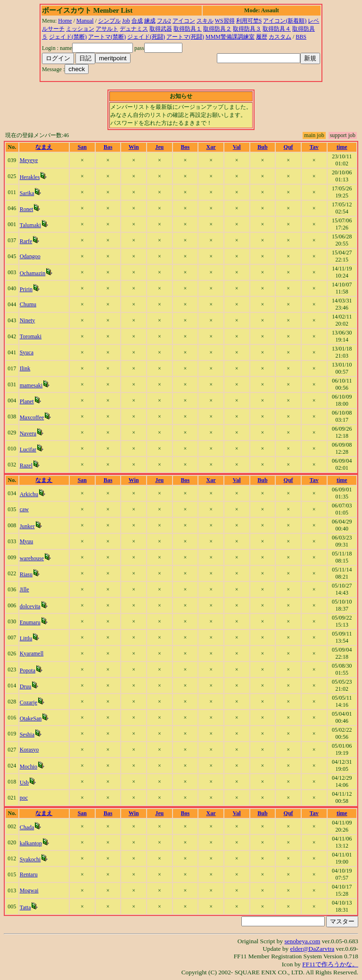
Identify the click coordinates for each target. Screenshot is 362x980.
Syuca (27, 352)
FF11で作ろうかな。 (330, 964)
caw (24, 509)
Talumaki (30, 225)
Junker (27, 526)
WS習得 (225, 21)
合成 (137, 21)
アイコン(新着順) (285, 21)
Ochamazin (33, 273)
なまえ (44, 147)
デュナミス (134, 29)
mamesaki (31, 385)
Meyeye (29, 160)
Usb (24, 783)
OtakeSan (31, 719)
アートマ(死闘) (185, 37)
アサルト (107, 29)
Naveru (28, 433)
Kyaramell (32, 653)
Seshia (27, 735)
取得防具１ (188, 29)
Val (237, 147)
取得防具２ (217, 29)
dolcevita (30, 606)
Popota (28, 670)
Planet (27, 401)
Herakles (30, 177)
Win (134, 147)
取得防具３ (247, 29)
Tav (314, 147)
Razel (26, 465)
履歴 (262, 37)
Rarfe (26, 241)
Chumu (28, 304)
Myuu (27, 541)
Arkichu (29, 494)
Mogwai (29, 890)
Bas (108, 147)
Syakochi (30, 859)
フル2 (164, 21)
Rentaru (29, 874)
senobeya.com (302, 941)
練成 (150, 21)
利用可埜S (249, 21)
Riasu (26, 574)
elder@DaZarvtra (313, 949)
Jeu (159, 147)
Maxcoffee (32, 417)
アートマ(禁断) (107, 37)
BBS (301, 37)
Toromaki (31, 336)
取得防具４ (277, 29)
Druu (26, 686)
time (342, 147)
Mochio (29, 767)
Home (65, 21)
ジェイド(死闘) (146, 37)
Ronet (27, 209)
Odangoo (30, 256)
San (82, 147)
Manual (85, 21)
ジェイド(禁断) (68, 37)
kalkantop (31, 843)
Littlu (26, 638)
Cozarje (29, 702)
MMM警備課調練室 (230, 37)
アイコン (184, 21)
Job (126, 21)
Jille (25, 589)
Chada (27, 827)
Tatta (25, 907)
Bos (185, 147)
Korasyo (29, 750)
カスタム (280, 37)
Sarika (27, 193)
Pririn (26, 289)
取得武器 (161, 29)
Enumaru (30, 622)
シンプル (109, 21)
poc (24, 798)
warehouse (32, 558)
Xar (211, 147)
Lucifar (28, 449)
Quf (288, 147)
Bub (262, 147)
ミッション (80, 29)
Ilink (25, 368)
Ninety (28, 320)
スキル (205, 21)
